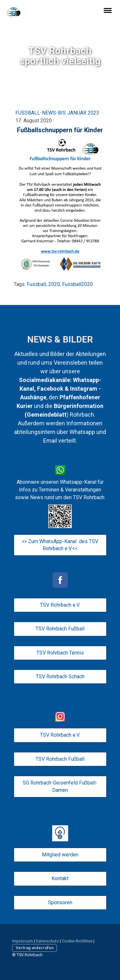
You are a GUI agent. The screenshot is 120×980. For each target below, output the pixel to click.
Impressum (23, 941)
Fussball (36, 284)
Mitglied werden (60, 855)
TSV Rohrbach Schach (60, 676)
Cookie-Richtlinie (77, 941)
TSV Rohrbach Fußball (60, 629)
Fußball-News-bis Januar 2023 (58, 113)
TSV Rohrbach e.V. (60, 605)
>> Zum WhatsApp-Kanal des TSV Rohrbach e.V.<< (60, 545)
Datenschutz (47, 941)
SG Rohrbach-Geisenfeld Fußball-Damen (60, 786)
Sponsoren (60, 902)
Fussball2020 (77, 284)
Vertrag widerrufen (35, 948)
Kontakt (60, 878)
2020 (54, 284)
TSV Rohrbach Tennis (60, 653)
